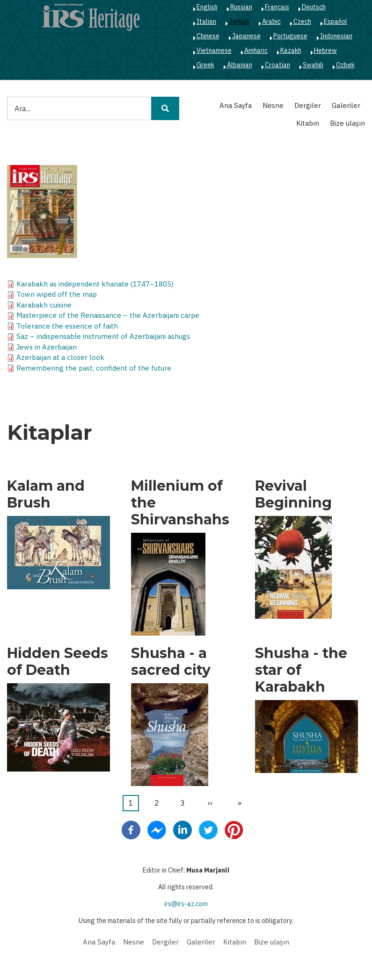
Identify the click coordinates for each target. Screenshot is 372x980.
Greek (205, 65)
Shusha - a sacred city (171, 662)
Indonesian (336, 36)
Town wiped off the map (57, 294)
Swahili (313, 65)
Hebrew (325, 50)
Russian (241, 7)
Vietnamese (214, 50)
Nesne (273, 105)
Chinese (208, 36)
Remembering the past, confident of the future (94, 368)
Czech (302, 21)
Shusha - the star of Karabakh (301, 670)
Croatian (277, 65)
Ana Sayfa (236, 105)
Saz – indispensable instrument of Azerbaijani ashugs (103, 336)
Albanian (240, 65)
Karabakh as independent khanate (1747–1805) (95, 284)
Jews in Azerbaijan (47, 347)
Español (336, 21)
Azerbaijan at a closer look (60, 357)
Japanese (246, 36)
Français (277, 7)
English (207, 7)
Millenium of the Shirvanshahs (180, 503)
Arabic (271, 21)
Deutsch (314, 7)
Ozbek (345, 65)
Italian (206, 21)
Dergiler (308, 105)
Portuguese (290, 36)
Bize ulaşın (347, 123)
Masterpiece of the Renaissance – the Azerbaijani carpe (108, 315)
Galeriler (346, 105)
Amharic (256, 50)
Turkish (239, 21)
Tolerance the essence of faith (67, 326)
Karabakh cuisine (44, 305)
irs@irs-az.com (186, 904)
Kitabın (308, 123)
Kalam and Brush (46, 494)
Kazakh (291, 50)
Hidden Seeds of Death (58, 662)
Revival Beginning (293, 494)
